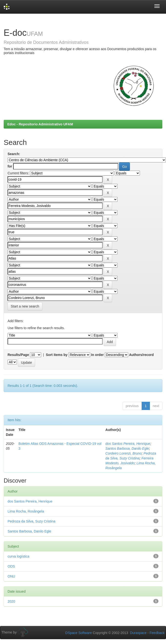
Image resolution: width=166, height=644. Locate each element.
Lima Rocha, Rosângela (26, 511)
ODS (11, 566)
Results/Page (18, 355)
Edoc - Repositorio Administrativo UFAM (40, 124)
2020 (11, 601)
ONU (11, 576)
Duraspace (138, 633)
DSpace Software (79, 633)
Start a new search (25, 306)
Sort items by (57, 355)
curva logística (18, 556)
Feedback (157, 633)
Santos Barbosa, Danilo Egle (127, 448)
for (10, 166)
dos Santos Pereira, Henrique (128, 444)
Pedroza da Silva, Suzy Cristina (31, 521)
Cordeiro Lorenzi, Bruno (123, 453)
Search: (14, 154)
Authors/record (141, 355)
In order (98, 355)
